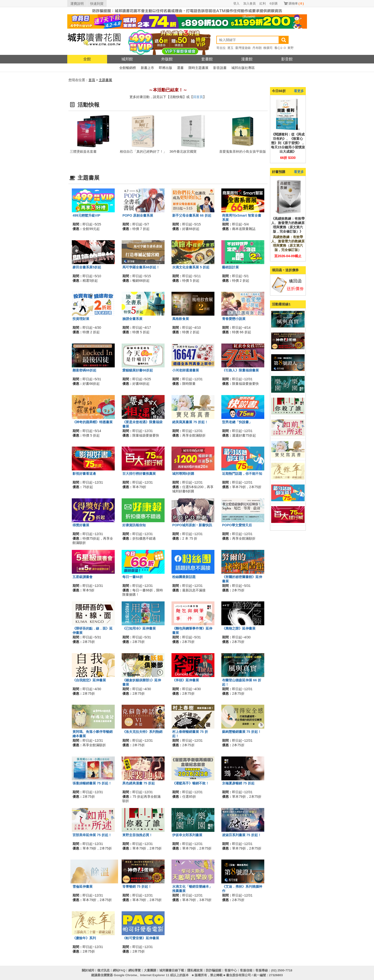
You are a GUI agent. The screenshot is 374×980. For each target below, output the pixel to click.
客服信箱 (246, 970)
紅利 (263, 3)
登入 (236, 3)
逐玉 (230, 48)
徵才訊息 (104, 970)
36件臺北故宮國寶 (183, 151)
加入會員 (249, 3)
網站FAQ (119, 970)
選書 (180, 68)
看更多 (299, 91)
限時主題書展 (198, 68)
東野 (291, 48)
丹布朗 (257, 48)
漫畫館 (247, 59)
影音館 (287, 59)
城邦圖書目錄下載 (172, 970)
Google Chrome (125, 975)
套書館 (207, 59)
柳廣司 (268, 48)
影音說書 (220, 68)
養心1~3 (280, 48)
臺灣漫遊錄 (243, 48)
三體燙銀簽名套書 (83, 151)
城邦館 (127, 59)
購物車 (296, 3)
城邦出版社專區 (243, 68)
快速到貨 (97, 4)
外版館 (167, 59)
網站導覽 (135, 970)
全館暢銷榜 (128, 68)
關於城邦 (88, 970)
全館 (87, 59)
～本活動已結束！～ (168, 90)
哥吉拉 (221, 48)
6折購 (273, 3)
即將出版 (166, 68)
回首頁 (198, 97)
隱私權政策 (195, 970)
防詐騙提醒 (214, 970)
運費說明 (77, 4)
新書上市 (147, 68)
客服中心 (231, 970)
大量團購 (150, 970)
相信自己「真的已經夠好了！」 (143, 151)
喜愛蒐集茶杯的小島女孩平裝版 (243, 151)
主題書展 (105, 80)
